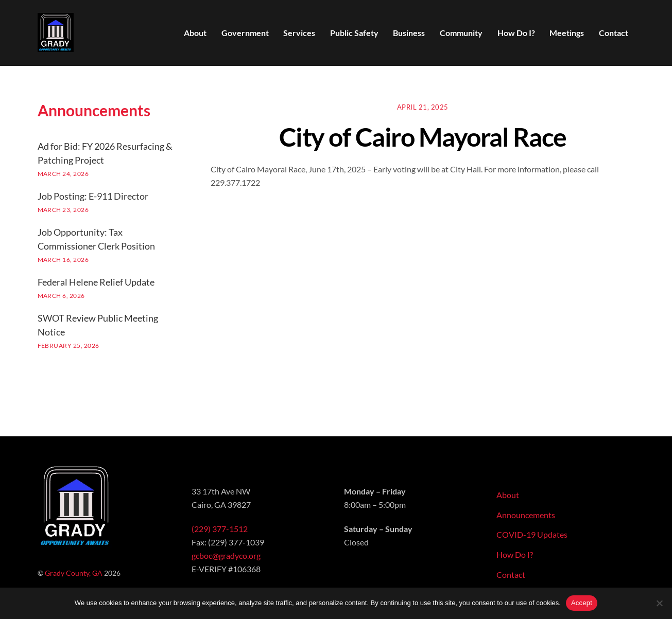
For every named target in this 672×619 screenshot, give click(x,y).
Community (461, 33)
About (195, 33)
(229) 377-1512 (220, 529)
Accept (582, 603)
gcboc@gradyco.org (226, 555)
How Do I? (516, 33)
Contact (614, 33)
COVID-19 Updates (532, 534)
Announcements (526, 515)
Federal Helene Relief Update (96, 282)
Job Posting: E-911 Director (93, 196)
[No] (659, 603)
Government (245, 33)
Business (409, 33)
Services (299, 33)
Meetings (567, 33)
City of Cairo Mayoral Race (423, 137)
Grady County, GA (74, 573)
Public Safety (354, 33)
